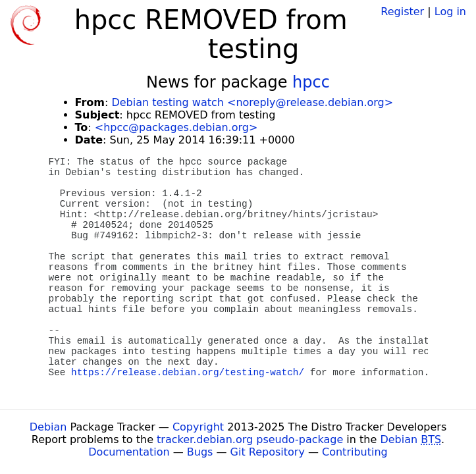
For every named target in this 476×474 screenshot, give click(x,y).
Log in (450, 12)
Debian (48, 427)
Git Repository (268, 452)
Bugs (200, 452)
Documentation (129, 452)
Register (402, 12)
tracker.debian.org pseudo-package (250, 439)
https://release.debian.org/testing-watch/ (188, 373)
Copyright (198, 427)
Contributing (355, 452)
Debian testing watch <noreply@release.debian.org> (252, 102)
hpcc (311, 82)
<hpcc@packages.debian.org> (176, 127)
